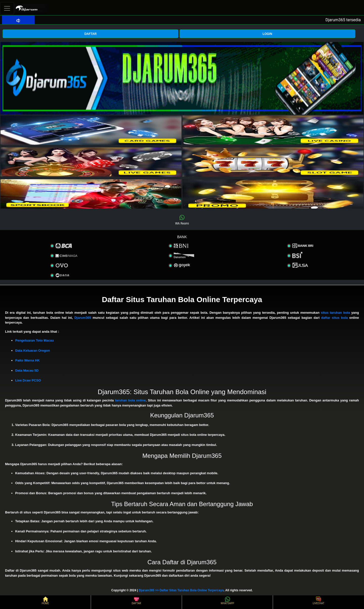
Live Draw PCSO (28, 380)
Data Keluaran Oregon (32, 351)
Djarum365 (83, 318)
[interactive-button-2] (273, 130)
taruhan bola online (130, 400)
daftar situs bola (334, 318)
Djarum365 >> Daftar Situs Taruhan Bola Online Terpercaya (181, 590)
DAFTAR (90, 34)
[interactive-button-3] (91, 162)
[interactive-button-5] (91, 194)
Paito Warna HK (27, 360)
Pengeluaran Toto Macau (35, 340)
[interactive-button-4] (273, 162)
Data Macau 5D (27, 370)
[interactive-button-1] (91, 130)
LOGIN (267, 34)
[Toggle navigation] (7, 8)
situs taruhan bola (335, 313)
